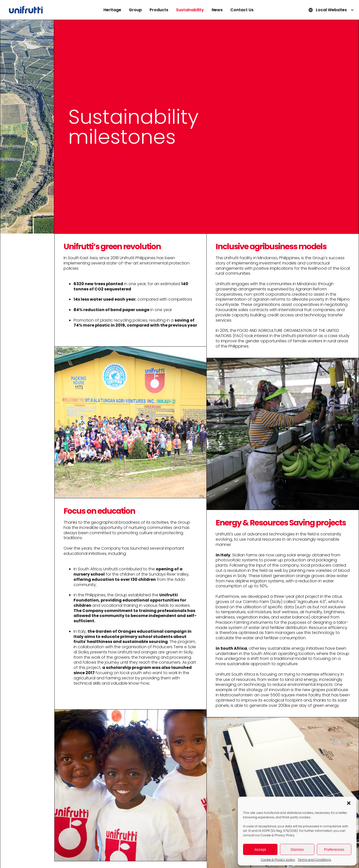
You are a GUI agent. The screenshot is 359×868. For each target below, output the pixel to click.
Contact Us (242, 10)
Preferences (334, 849)
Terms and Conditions (314, 860)
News (217, 10)
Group (135, 10)
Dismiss (297, 849)
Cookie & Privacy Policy (278, 835)
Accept (260, 849)
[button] (349, 803)
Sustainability (190, 10)
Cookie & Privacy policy (278, 860)
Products (159, 10)
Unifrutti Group (26, 10)
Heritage (112, 10)
